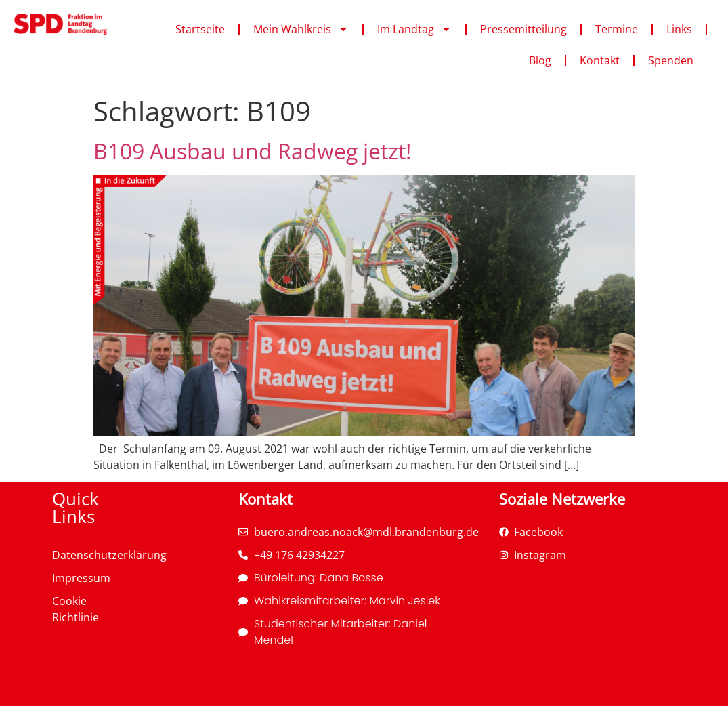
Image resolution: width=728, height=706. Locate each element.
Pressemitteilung (523, 29)
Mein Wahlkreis (301, 29)
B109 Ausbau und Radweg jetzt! (252, 151)
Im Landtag (414, 29)
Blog (540, 60)
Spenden (671, 60)
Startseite (200, 29)
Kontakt (600, 60)
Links (679, 29)
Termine (617, 29)
